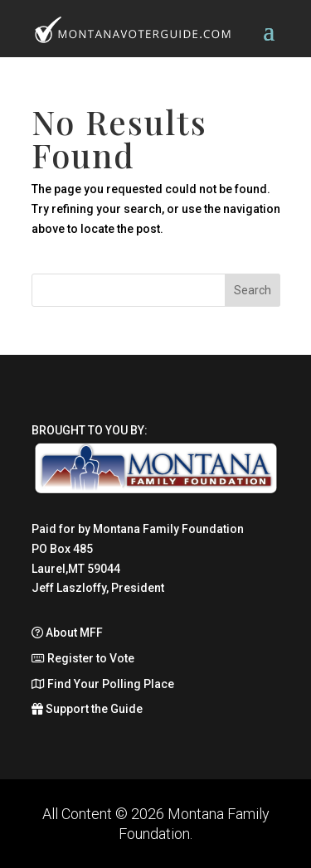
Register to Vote (83, 658)
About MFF (67, 633)
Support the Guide (87, 709)
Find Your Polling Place (103, 684)
